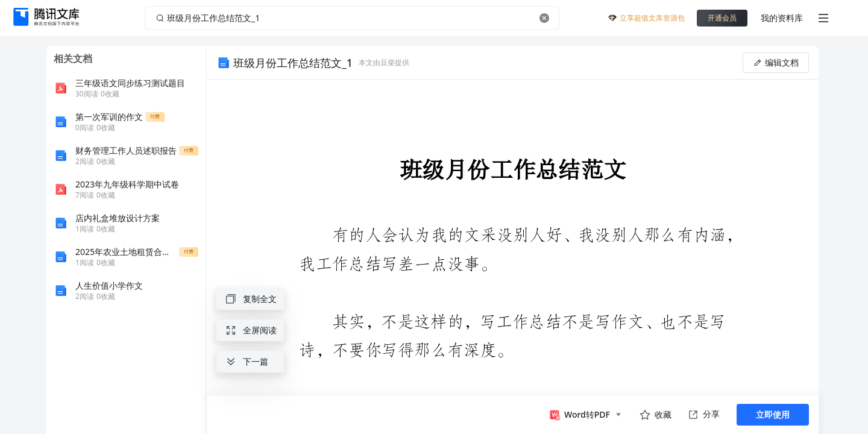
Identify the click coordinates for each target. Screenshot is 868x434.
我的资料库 (782, 18)
